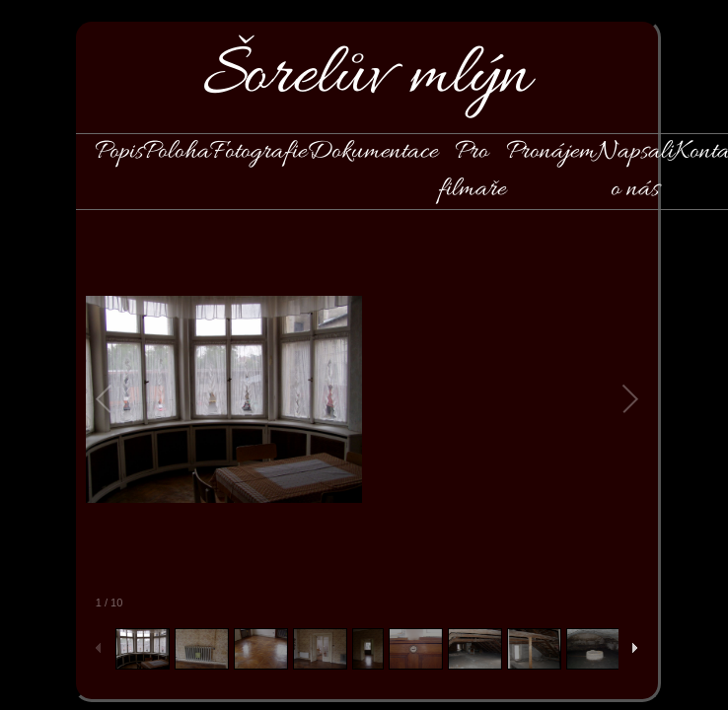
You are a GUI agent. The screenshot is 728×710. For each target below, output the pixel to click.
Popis (119, 152)
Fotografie (258, 152)
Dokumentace (372, 152)
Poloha (177, 152)
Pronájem (551, 152)
